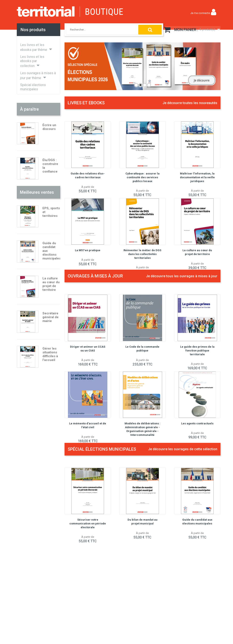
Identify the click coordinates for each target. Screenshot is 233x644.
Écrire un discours (49, 127)
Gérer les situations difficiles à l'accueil (50, 354)
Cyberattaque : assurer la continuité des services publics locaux (142, 177)
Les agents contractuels (197, 423)
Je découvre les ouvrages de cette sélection (183, 449)
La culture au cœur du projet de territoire (51, 284)
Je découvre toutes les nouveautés (190, 103)
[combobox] (98, 30)
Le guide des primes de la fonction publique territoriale (197, 351)
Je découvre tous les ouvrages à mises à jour (182, 276)
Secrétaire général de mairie (51, 317)
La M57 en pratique (88, 250)
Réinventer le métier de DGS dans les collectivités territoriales (142, 254)
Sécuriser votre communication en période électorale (88, 523)
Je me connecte (200, 13)
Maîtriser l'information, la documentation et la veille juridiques (197, 177)
